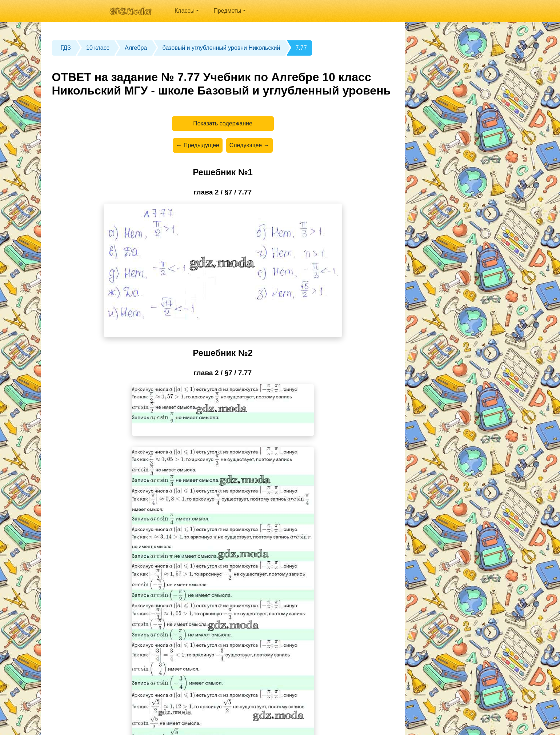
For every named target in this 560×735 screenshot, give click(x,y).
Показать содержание (223, 123)
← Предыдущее (197, 145)
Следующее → (249, 145)
